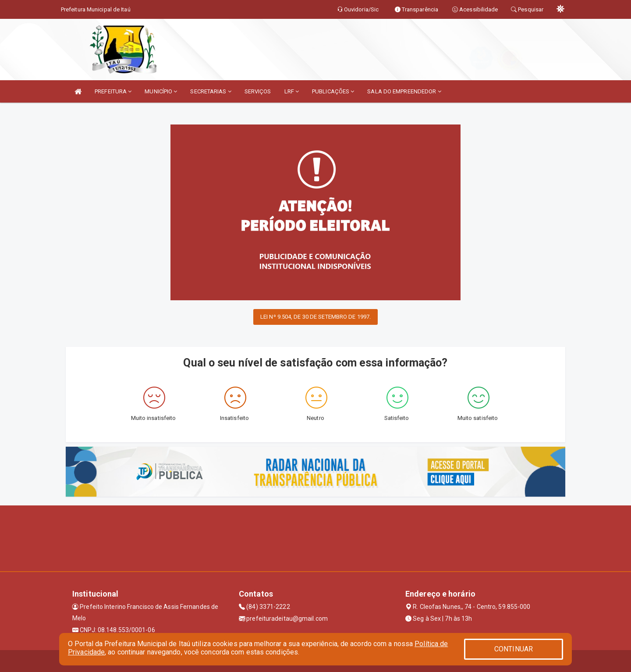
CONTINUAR (514, 649)
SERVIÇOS (258, 91)
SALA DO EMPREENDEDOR (404, 91)
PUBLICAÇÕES (333, 91)
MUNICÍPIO (161, 91)
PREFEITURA (113, 91)
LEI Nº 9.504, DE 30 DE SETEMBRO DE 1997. (315, 317)
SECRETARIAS (211, 91)
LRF (292, 91)
